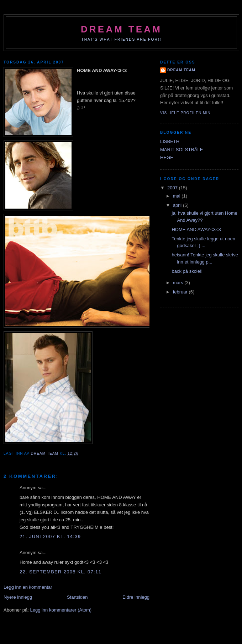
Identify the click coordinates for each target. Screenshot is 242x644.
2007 (173, 188)
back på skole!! (187, 271)
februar (181, 292)
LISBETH (170, 141)
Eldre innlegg (136, 597)
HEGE (167, 157)
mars (179, 283)
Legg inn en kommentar (28, 587)
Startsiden (77, 597)
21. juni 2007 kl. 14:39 (50, 536)
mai (177, 196)
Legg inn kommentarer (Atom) (61, 610)
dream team (121, 29)
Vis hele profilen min (185, 113)
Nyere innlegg (18, 597)
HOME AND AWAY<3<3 (196, 229)
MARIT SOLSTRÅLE (181, 150)
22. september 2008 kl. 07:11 (60, 572)
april (178, 205)
